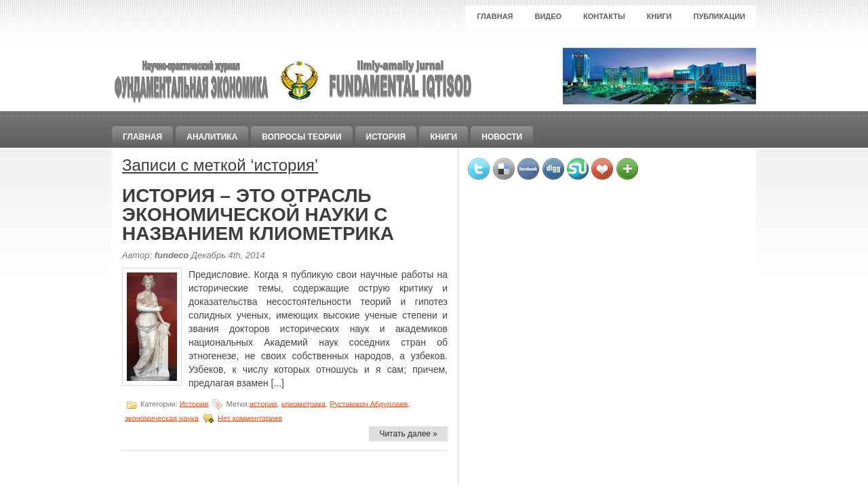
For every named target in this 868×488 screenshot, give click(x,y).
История (386, 137)
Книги (659, 16)
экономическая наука (162, 418)
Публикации (719, 16)
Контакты (604, 16)
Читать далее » (408, 434)
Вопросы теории (301, 137)
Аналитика (212, 137)
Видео (549, 16)
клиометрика (303, 403)
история (263, 403)
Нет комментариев (250, 418)
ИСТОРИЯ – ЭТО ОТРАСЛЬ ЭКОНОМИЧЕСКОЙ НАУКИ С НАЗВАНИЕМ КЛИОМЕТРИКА (258, 215)
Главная (495, 16)
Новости (502, 137)
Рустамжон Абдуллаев (369, 403)
